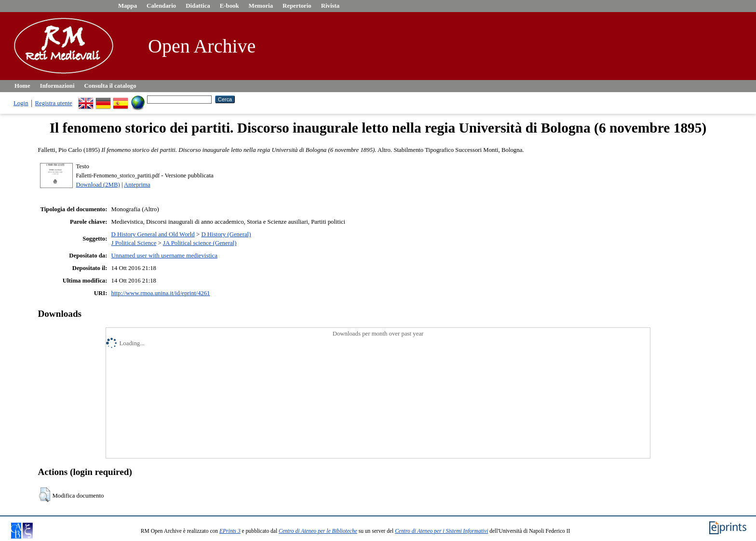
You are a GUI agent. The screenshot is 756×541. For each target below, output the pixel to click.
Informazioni (57, 86)
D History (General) (226, 234)
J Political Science (134, 243)
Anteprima (137, 185)
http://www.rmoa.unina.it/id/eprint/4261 (161, 293)
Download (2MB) (98, 185)
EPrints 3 (230, 531)
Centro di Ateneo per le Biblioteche (318, 531)
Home (22, 86)
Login (21, 103)
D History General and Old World (153, 234)
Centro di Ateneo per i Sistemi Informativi (441, 531)
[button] (45, 495)
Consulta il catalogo (110, 86)
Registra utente (54, 103)
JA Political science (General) (200, 243)
